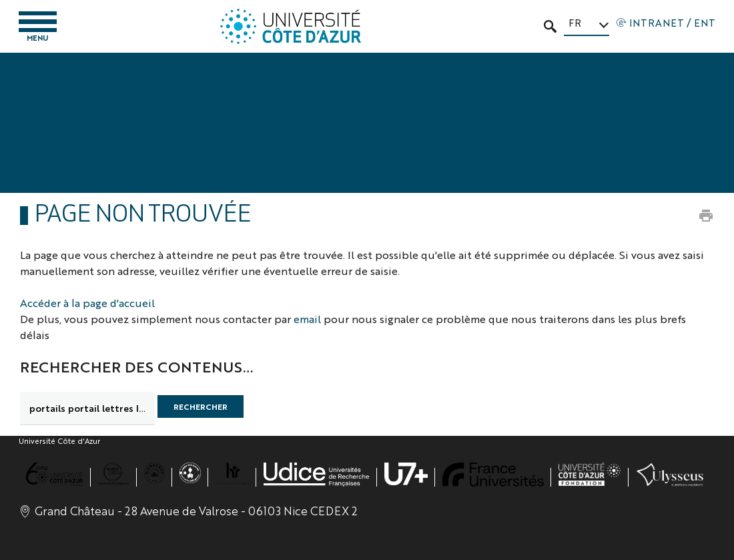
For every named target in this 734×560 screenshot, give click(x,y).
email (307, 319)
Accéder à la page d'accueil (87, 303)
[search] (87, 408)
